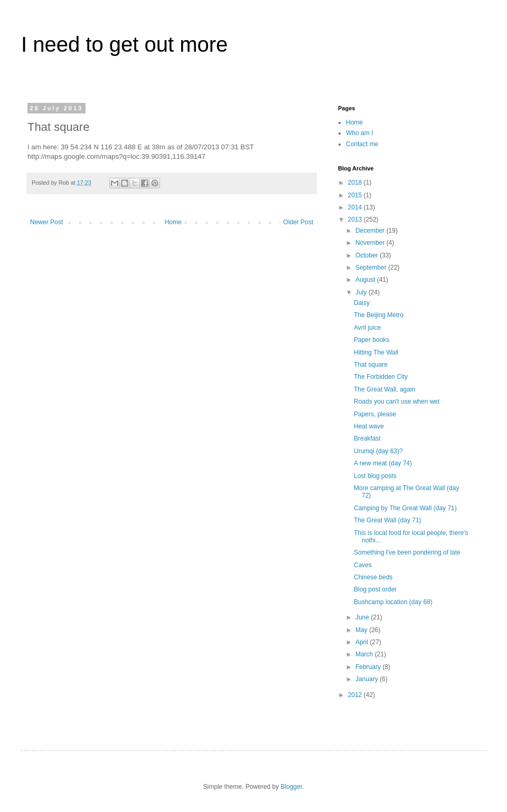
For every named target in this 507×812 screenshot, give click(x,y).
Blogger (291, 787)
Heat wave (369, 426)
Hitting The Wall (376, 352)
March (365, 654)
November (371, 243)
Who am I (359, 133)
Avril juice (367, 328)
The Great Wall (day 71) (388, 520)
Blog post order (375, 589)
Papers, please (375, 414)
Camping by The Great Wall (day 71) (405, 508)
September (372, 268)
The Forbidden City (381, 377)
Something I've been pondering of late (407, 552)
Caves (363, 565)
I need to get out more (124, 44)
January (368, 679)
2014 (356, 207)
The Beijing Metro (379, 315)
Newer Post (46, 222)
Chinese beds (373, 577)
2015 (356, 195)
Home (173, 222)
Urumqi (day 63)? (378, 451)
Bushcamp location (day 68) (393, 602)
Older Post (298, 222)
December (371, 231)
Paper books (372, 340)
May (362, 630)
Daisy (362, 303)
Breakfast (367, 438)
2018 (356, 183)
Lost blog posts (375, 476)
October (368, 255)
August (366, 280)
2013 (356, 219)
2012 (356, 695)
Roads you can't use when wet (397, 402)
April (363, 642)
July (362, 292)
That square (371, 365)
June (363, 617)
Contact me (362, 144)
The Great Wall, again (384, 389)
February (369, 667)
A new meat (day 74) (383, 463)
